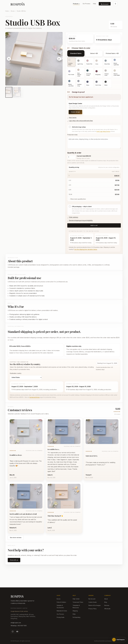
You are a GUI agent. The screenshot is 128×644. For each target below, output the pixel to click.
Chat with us (14, 560)
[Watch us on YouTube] (17, 632)
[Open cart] (115, 4)
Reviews (107, 605)
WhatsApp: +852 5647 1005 (19, 626)
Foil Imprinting (76, 617)
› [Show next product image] (59, 59)
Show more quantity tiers (78, 199)
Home (7, 11)
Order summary (74, 217)
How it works (73, 118)
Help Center (76, 599)
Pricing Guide (61, 617)
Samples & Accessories (60, 606)
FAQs (74, 614)
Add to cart (94, 225)
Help (94, 4)
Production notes (94, 141)
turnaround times (34, 397)
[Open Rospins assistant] (119, 640)
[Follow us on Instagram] (13, 632)
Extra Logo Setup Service (103, 131)
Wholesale (107, 609)
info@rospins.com (16, 623)
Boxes (13, 11)
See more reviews (16, 538)
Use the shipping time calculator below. (86, 249)
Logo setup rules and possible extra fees (81, 121)
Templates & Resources (76, 606)
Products (76, 4)
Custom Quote (93, 602)
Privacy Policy (92, 609)
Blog (106, 602)
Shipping (75, 611)
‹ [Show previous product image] (9, 59)
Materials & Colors (62, 611)
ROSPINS (17, 596)
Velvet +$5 (94, 53)
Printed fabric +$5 (112, 53)
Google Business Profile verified (19, 611)
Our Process (86, 4)
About (106, 599)
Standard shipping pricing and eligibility (81, 220)
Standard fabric (76, 53)
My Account (105, 4)
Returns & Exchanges (95, 605)
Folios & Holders (61, 602)
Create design (75, 112)
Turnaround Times (78, 602)
